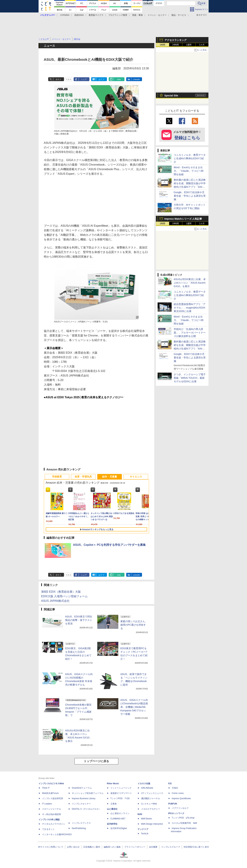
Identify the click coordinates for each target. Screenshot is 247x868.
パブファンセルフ (180, 808)
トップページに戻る (96, 761)
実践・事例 (137, 15)
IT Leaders (47, 804)
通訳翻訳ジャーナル (151, 798)
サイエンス (136, 477)
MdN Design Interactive (152, 824)
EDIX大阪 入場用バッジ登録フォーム (65, 596)
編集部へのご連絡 (112, 847)
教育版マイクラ (96, 15)
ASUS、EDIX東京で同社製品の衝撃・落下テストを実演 (79, 620)
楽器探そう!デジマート (121, 793)
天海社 (175, 788)
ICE (170, 784)
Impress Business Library (84, 798)
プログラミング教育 (118, 15)
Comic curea (178, 793)
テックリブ (143, 829)
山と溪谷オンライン (120, 813)
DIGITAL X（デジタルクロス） (86, 809)
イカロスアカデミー (151, 809)
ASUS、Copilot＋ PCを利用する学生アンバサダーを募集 (109, 545)
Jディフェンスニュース (152, 793)
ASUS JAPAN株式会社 (55, 601)
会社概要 (153, 847)
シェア (84, 79)
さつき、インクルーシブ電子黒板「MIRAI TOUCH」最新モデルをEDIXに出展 (190, 378)
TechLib (145, 834)
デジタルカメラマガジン (54, 824)
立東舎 (114, 804)
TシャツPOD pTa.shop (183, 818)
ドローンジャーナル (52, 809)
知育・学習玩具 (83, 477)
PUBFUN (173, 804)
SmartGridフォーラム (82, 788)
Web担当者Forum (50, 793)
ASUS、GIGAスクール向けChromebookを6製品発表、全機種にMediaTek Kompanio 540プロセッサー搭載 (134, 707)
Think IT (46, 788)
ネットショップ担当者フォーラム (88, 793)
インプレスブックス (81, 823)
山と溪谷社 (112, 809)
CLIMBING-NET (118, 819)
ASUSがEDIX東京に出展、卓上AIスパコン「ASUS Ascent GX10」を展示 (190, 283)
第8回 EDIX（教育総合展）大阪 (61, 592)
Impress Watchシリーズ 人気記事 (183, 219)
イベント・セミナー (157, 15)
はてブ (101, 79)
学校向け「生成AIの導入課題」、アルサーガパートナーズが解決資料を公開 (190, 333)
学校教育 (57, 477)
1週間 (189, 45)
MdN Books (147, 819)
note (119, 79)
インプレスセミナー (81, 804)
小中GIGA (65, 15)
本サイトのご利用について (51, 847)
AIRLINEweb (147, 788)
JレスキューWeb (149, 804)
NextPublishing (79, 828)
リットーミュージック (121, 788)
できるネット (48, 829)
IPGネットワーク (176, 813)
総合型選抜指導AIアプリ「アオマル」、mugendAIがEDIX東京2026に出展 (190, 308)
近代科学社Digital (119, 828)
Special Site (171, 96)
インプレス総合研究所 (53, 798)
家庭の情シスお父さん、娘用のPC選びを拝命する (134, 625)
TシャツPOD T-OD (120, 798)
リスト (69, 79)
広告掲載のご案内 (92, 847)
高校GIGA (79, 15)
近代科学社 (112, 824)
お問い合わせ (73, 847)
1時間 (162, 45)
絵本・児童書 (110, 477)
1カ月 (202, 45)
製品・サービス (179, 15)
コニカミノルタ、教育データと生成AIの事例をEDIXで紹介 (190, 158)
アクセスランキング (175, 40)
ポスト (58, 79)
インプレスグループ (171, 847)
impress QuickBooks (181, 798)
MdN (140, 814)
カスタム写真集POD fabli (184, 823)
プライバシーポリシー (135, 847)
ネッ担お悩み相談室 (52, 814)
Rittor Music (113, 784)
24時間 (176, 45)
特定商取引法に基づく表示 (196, 847)
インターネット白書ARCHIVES (57, 834)
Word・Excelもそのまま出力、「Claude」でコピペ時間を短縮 (189, 171)
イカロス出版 (144, 784)
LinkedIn (136, 79)
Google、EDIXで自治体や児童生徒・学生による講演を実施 (190, 196)
